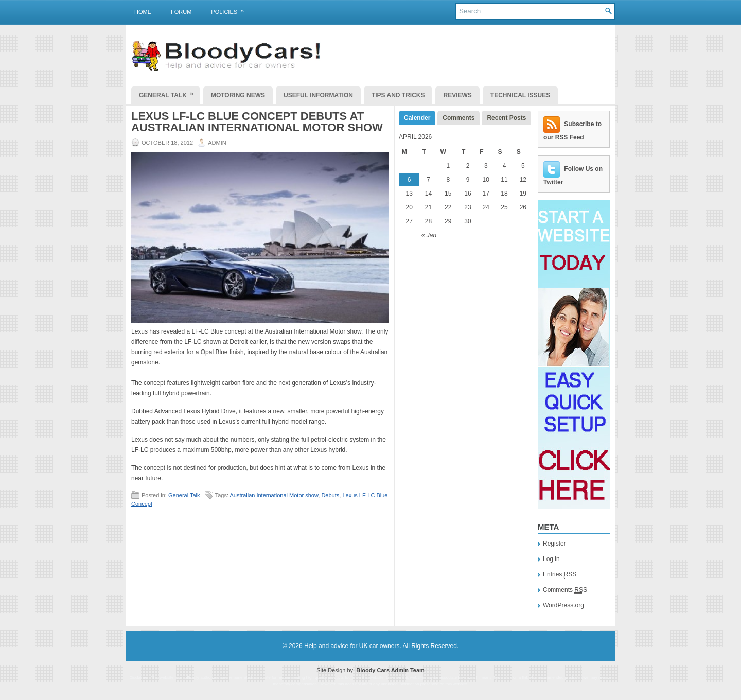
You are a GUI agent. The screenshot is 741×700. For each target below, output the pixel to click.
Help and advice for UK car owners (352, 646)
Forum (181, 12)
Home (143, 12)
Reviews (457, 95)
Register (554, 544)
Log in (551, 559)
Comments (458, 118)
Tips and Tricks (398, 95)
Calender (417, 118)
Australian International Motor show (274, 495)
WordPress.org (563, 605)
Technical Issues (520, 95)
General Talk (170, 93)
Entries (560, 575)
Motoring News (238, 95)
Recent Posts (506, 118)
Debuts (330, 495)
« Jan (429, 235)
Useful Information (318, 95)
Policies (231, 10)
